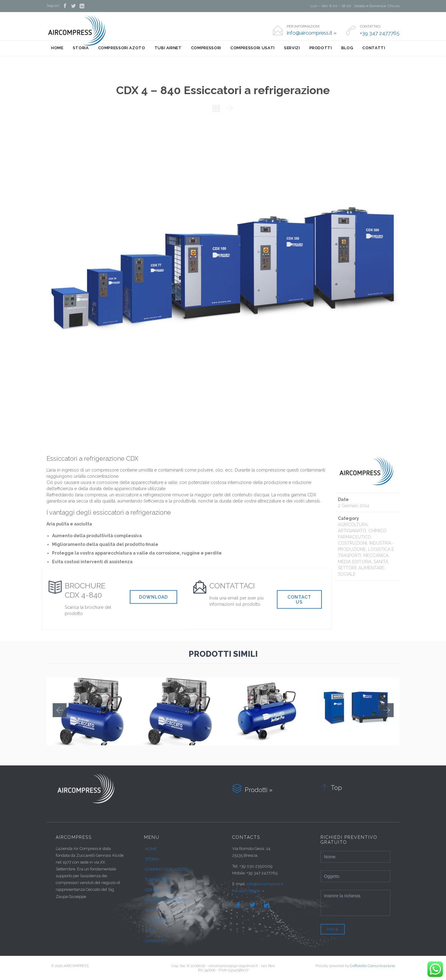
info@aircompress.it (265, 884)
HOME (151, 849)
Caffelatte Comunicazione (372, 966)
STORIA (152, 859)
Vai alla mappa (246, 891)
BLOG (150, 931)
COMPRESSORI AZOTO (167, 869)
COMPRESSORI (159, 890)
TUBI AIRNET (157, 880)
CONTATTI (154, 941)
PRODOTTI (155, 920)
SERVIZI (153, 910)
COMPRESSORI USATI (165, 900)
